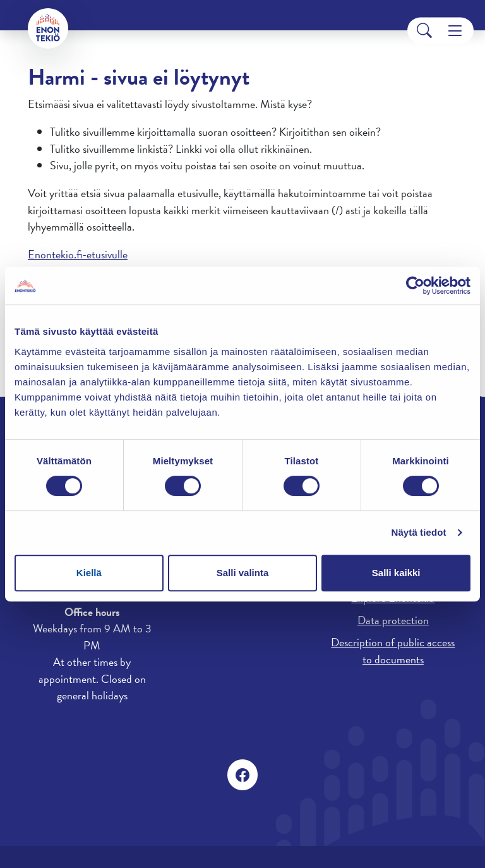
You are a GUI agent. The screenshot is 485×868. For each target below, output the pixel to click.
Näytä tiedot (419, 532)
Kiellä (89, 573)
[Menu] (455, 31)
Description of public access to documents (393, 650)
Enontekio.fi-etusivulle (78, 254)
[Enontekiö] (48, 28)
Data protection (393, 620)
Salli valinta (243, 573)
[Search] (424, 31)
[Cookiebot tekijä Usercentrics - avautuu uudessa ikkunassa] (415, 286)
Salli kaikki (396, 573)
